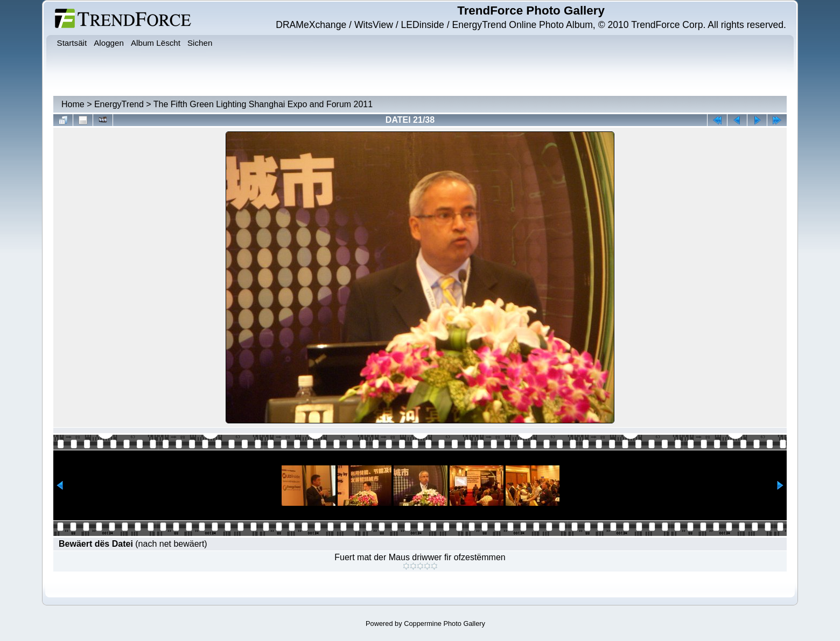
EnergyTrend (119, 104)
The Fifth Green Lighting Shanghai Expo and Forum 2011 (263, 104)
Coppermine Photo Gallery (444, 623)
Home (73, 104)
